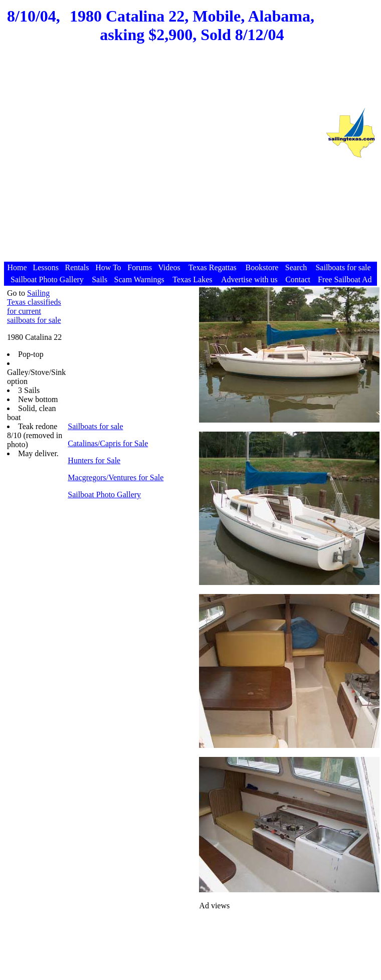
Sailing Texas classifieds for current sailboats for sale (34, 307)
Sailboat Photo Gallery (104, 495)
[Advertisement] (162, 162)
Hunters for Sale (94, 460)
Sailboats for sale (95, 426)
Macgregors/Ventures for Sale (116, 477)
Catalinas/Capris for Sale (108, 443)
